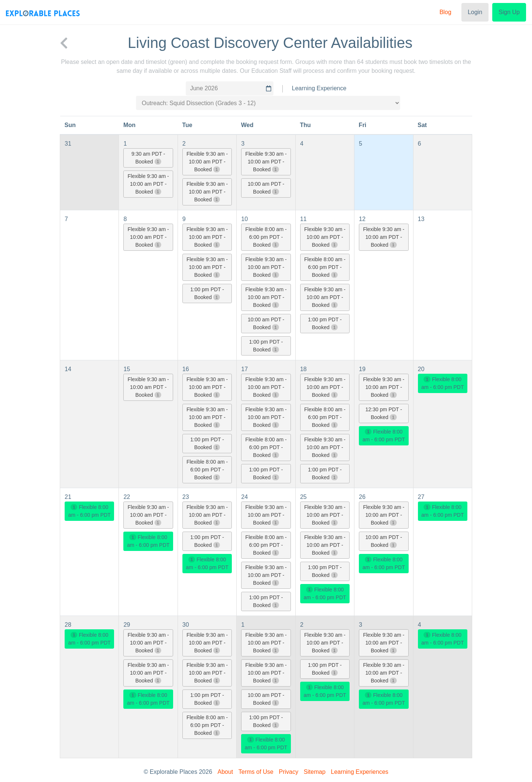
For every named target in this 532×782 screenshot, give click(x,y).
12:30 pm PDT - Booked (384, 413)
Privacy (288, 772)
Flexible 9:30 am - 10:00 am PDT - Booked (148, 184)
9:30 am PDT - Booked (148, 158)
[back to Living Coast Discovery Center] (64, 43)
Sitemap (314, 772)
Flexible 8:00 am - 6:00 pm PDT (384, 436)
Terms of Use (256, 772)
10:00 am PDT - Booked (266, 188)
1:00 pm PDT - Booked (207, 293)
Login (475, 12)
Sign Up (509, 12)
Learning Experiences (360, 772)
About (226, 772)
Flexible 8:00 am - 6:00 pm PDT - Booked (266, 237)
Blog (445, 12)
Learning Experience (319, 88)
